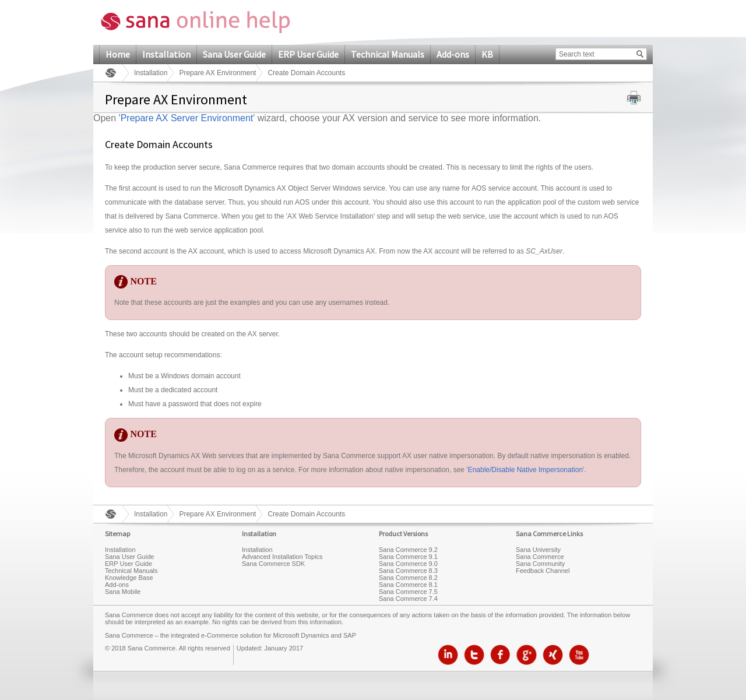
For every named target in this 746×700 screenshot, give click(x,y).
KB (487, 54)
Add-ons (453, 54)
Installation (166, 54)
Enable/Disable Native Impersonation (525, 470)
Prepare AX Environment (217, 73)
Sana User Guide (234, 54)
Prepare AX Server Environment (187, 118)
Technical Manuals (388, 54)
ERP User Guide (308, 54)
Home (118, 54)
